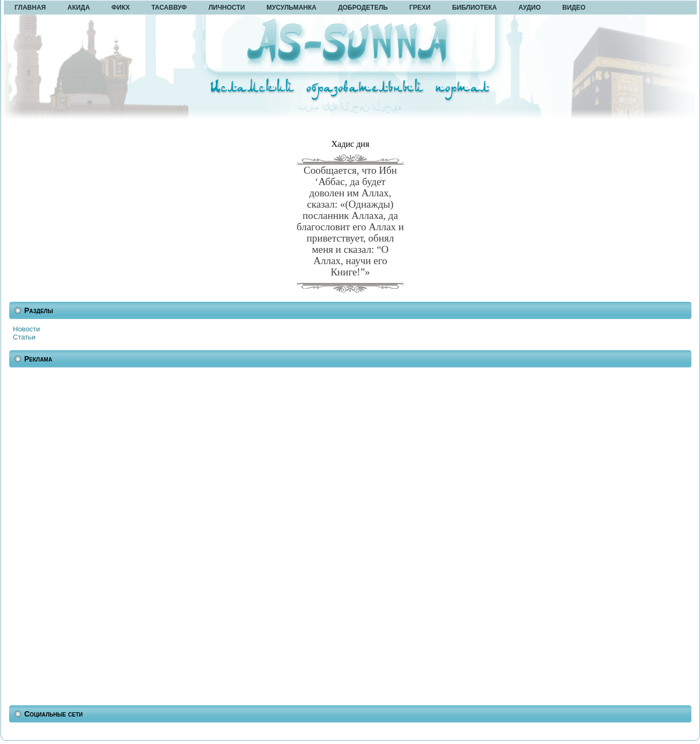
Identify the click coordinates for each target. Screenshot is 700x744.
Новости (26, 329)
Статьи (24, 337)
